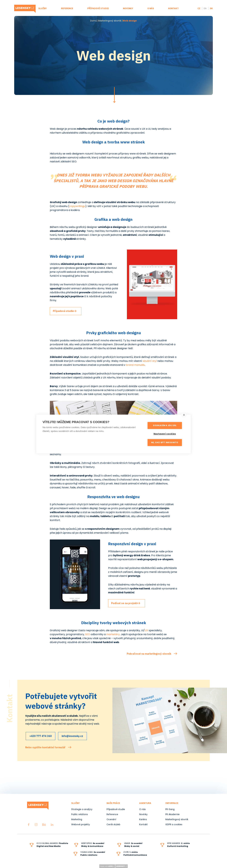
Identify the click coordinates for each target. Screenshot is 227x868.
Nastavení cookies (165, 434)
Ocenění (111, 819)
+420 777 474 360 (41, 736)
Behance (44, 825)
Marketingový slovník (110, 21)
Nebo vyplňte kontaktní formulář (45, 747)
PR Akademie (172, 814)
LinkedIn (52, 825)
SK (211, 8)
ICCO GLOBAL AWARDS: (52, 843)
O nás (151, 8)
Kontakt (173, 8)
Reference (67, 8)
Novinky (128, 8)
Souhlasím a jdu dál (165, 425)
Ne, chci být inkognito (165, 442)
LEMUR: (133, 843)
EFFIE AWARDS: (179, 843)
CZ (199, 8)
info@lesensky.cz (76, 736)
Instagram (36, 825)
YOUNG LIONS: (93, 852)
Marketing (77, 819)
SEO (88, 634)
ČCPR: (131, 852)
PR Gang (170, 809)
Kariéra (143, 819)
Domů (94, 21)
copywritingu (77, 206)
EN (205, 8)
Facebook (29, 825)
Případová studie (65, 311)
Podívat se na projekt (126, 603)
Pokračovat (114, 95)
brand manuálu (135, 365)
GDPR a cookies (174, 824)
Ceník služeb (113, 824)
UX (146, 630)
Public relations (80, 814)
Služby (43, 8)
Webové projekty (81, 824)
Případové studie (98, 8)
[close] (184, 415)
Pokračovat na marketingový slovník (149, 654)
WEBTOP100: (93, 843)
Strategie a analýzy (82, 809)
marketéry (113, 634)
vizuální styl (150, 361)
